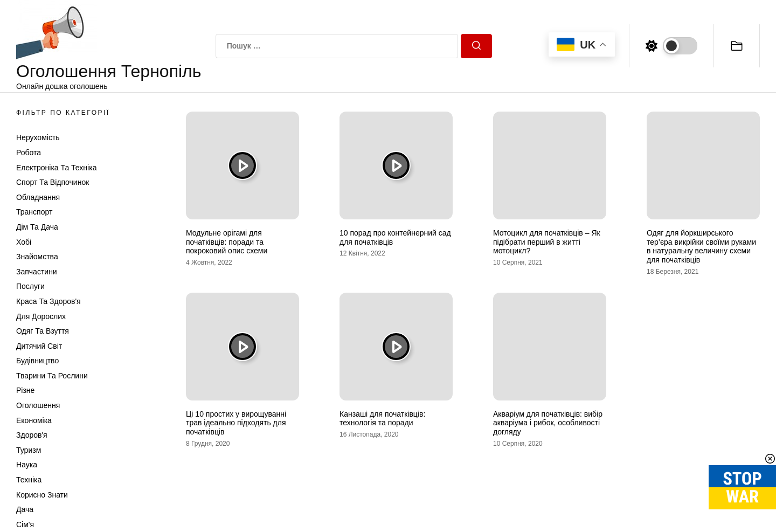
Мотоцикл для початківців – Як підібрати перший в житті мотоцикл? (547, 242)
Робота (29, 153)
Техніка (29, 480)
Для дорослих (41, 316)
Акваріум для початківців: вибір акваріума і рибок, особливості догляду (548, 423)
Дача (25, 509)
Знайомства (37, 257)
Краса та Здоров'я (48, 301)
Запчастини (37, 272)
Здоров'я (32, 435)
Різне (25, 390)
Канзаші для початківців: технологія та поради (382, 419)
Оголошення (38, 405)
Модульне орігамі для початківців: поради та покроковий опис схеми (227, 242)
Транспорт (34, 212)
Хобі (24, 242)
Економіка (34, 420)
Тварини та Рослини (52, 376)
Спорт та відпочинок (53, 182)
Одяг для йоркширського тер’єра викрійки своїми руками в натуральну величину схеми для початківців (701, 246)
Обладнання (38, 197)
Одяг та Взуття (43, 331)
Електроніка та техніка (56, 168)
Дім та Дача (37, 227)
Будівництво (37, 361)
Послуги (30, 286)
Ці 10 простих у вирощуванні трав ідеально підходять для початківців (236, 423)
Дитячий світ (39, 346)
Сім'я (25, 524)
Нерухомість (38, 137)
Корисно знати (42, 495)
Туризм (29, 450)
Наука (27, 465)
